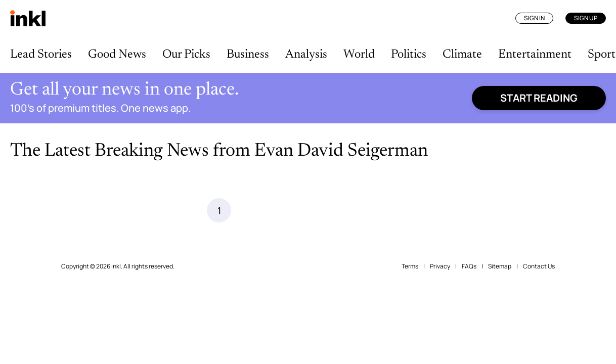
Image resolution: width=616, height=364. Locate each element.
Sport (602, 55)
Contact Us (539, 344)
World (359, 55)
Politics (409, 55)
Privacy (440, 344)
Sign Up (586, 18)
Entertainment (535, 55)
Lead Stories (41, 55)
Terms (410, 344)
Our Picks (186, 55)
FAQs (469, 344)
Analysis (306, 55)
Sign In (534, 18)
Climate (462, 55)
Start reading (539, 98)
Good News (117, 55)
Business (248, 55)
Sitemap (500, 344)
